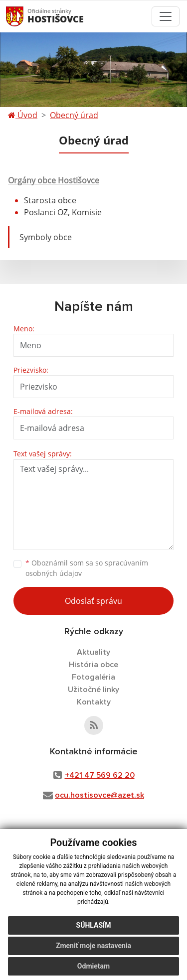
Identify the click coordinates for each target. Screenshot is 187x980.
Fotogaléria (93, 677)
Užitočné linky (93, 690)
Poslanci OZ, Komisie (63, 212)
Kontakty (94, 702)
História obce (93, 665)
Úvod (23, 115)
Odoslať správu (93, 601)
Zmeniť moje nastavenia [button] (93, 946)
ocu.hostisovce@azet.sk (99, 795)
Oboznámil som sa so (87, 568)
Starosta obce (50, 200)
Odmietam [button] (93, 966)
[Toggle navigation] (166, 16)
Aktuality (93, 652)
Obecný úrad (74, 115)
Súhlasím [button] (94, 925)
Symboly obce (46, 237)
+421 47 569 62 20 (100, 775)
